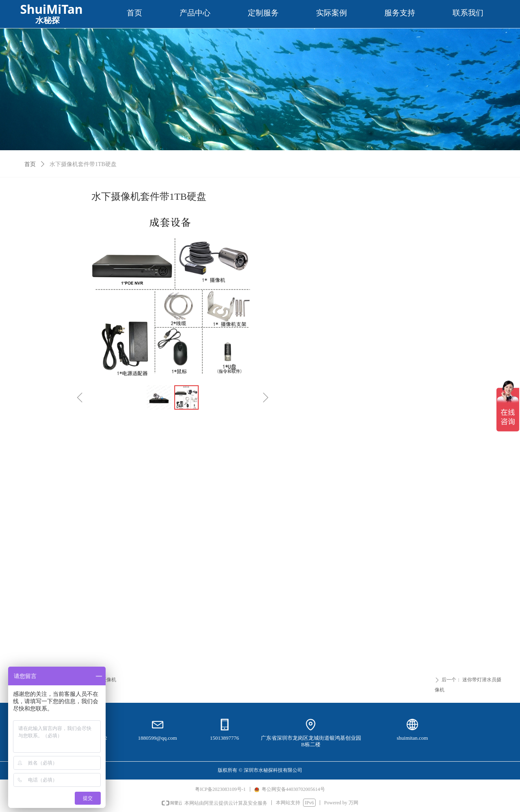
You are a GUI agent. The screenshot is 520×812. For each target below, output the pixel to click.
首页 (30, 164)
